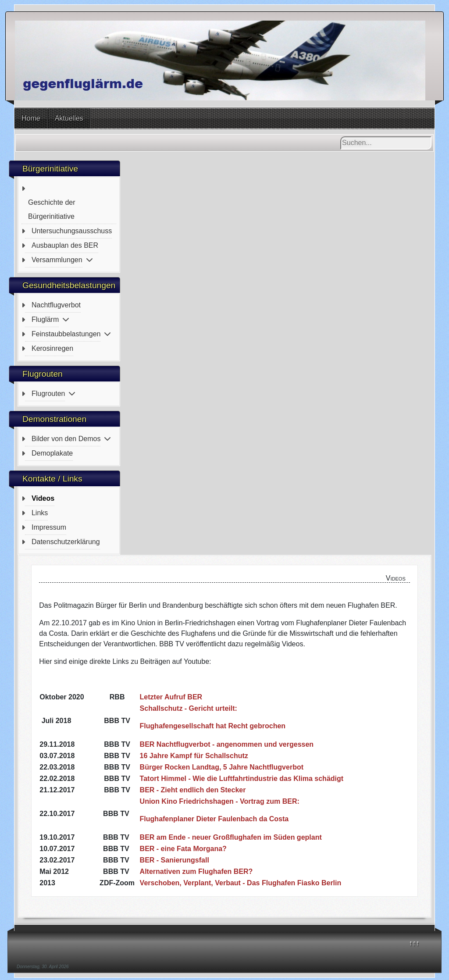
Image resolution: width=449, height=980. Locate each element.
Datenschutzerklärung (66, 542)
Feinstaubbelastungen (66, 334)
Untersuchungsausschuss (72, 231)
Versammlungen (57, 260)
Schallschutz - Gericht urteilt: (189, 708)
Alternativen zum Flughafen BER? (196, 871)
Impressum (49, 527)
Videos (43, 498)
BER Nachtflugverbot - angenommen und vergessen (227, 744)
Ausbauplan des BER (65, 245)
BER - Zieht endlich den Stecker (193, 790)
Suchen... (340, 137)
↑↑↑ (414, 943)
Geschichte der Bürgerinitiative (52, 209)
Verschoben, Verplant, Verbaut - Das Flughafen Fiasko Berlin (241, 883)
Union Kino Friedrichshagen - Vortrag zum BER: (220, 801)
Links (40, 513)
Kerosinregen (52, 348)
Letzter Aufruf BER (171, 697)
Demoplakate (52, 453)
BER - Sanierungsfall (175, 860)
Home (31, 118)
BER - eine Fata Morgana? (183, 849)
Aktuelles (69, 118)
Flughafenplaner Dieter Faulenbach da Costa (214, 819)
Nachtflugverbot (56, 305)
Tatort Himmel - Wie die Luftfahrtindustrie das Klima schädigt (242, 779)
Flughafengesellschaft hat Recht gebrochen (213, 726)
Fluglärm (45, 319)
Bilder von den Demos (66, 439)
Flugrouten (48, 394)
